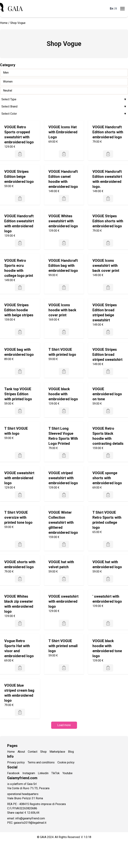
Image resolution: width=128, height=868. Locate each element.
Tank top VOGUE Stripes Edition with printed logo (18, 394)
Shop (43, 752)
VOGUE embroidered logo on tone (107, 394)
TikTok (55, 773)
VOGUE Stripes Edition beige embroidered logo (19, 177)
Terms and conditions (41, 762)
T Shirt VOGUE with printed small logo (63, 646)
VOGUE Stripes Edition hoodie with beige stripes (19, 310)
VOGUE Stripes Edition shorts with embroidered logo (108, 221)
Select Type (64, 99)
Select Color (64, 114)
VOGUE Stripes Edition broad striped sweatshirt (107, 355)
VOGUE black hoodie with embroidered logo (63, 394)
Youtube (68, 773)
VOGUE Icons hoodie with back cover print (62, 310)
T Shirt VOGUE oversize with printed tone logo (18, 517)
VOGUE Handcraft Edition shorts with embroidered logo (108, 132)
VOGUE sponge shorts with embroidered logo (107, 478)
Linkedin (43, 773)
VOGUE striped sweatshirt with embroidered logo (63, 478)
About (21, 752)
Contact (33, 752)
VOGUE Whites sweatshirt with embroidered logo (63, 221)
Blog (71, 752)
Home (4, 23)
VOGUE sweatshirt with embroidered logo (19, 478)
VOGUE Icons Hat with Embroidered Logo (63, 132)
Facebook (13, 773)
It (116, 9)
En (111, 9)
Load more (64, 725)
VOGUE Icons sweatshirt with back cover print (106, 266)
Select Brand (64, 107)
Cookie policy (66, 762)
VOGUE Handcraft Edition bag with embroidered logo (63, 266)
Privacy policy (16, 762)
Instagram (29, 773)
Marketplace (57, 752)
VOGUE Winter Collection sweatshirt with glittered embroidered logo (63, 522)
